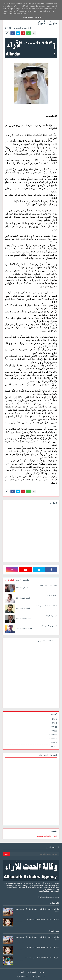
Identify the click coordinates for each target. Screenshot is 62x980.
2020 (53, 743)
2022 (53, 735)
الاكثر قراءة (9, 580)
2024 (54, 727)
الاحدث (18, 580)
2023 (54, 731)
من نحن (41, 972)
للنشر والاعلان (31, 972)
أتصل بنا (21, 972)
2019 (53, 747)
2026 (55, 719)
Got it (38, 17)
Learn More (27, 17)
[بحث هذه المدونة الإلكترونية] (34, 854)
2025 (55, 723)
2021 (53, 739)
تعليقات (26, 580)
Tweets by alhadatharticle (47, 836)
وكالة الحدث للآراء (23, 977)
